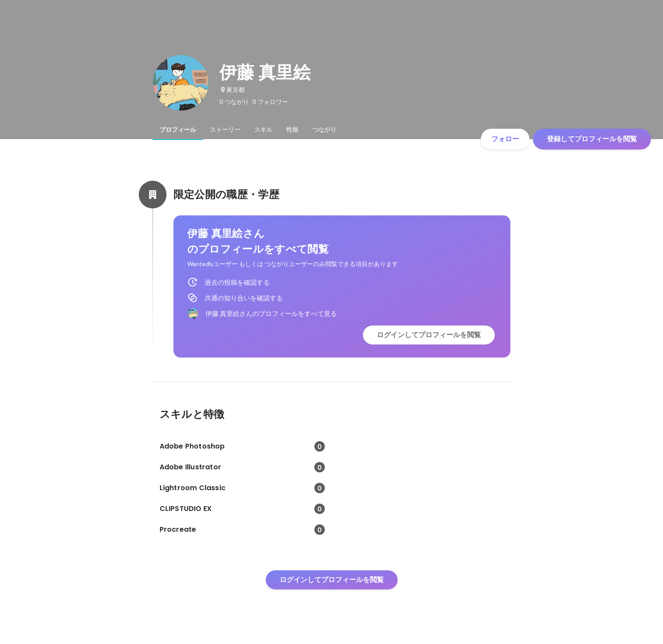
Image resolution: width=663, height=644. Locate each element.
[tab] (178, 130)
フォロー (505, 139)
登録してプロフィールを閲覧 (592, 139)
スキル (263, 130)
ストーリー (225, 130)
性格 (292, 130)
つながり (324, 130)
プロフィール (178, 130)
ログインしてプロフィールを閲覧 (429, 335)
